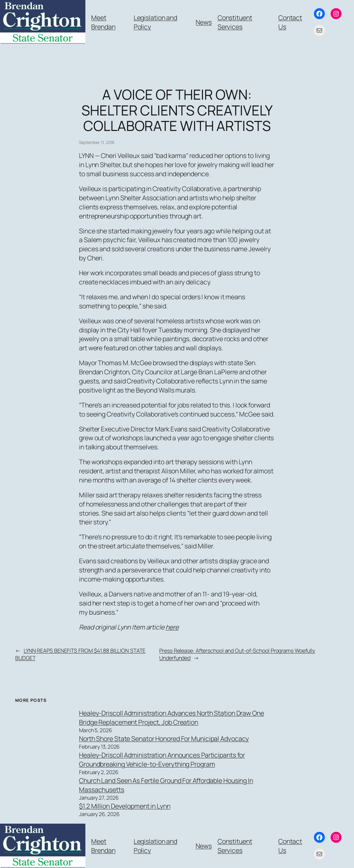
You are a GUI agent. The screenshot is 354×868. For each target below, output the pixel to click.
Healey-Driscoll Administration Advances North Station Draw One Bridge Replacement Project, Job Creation (172, 717)
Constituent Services (235, 22)
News (204, 22)
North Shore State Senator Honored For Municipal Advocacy (164, 738)
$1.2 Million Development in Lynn (125, 806)
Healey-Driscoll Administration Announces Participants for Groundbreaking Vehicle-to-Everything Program (162, 759)
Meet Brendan (103, 22)
